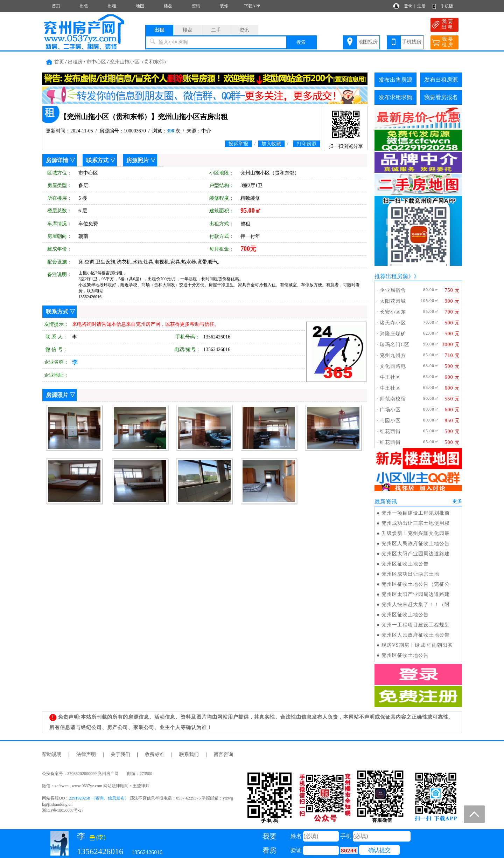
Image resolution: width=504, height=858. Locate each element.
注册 (421, 6)
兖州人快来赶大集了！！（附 (416, 605)
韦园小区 (390, 421)
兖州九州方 (393, 355)
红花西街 (390, 431)
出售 (84, 6)
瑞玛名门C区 (395, 345)
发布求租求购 (395, 97)
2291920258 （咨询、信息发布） (99, 798)
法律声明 (86, 754)
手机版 (447, 6)
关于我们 (120, 754)
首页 (56, 6)
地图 (140, 6)
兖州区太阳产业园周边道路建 (416, 554)
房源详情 (57, 160)
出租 (112, 6)
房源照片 (138, 160)
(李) (98, 837)
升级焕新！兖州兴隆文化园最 (416, 533)
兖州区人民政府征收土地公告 (416, 544)
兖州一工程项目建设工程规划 (416, 625)
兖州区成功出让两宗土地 (410, 574)
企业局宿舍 (393, 290)
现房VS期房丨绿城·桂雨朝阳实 (417, 645)
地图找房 (368, 42)
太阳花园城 (393, 301)
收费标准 (155, 754)
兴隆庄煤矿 (393, 334)
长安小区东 (393, 312)
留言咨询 (223, 754)
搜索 (301, 42)
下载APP (252, 6)
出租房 (75, 62)
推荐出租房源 (391, 276)
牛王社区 (390, 377)
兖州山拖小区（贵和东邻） (139, 62)
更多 (457, 501)
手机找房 (412, 42)
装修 (224, 6)
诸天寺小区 (393, 323)
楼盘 (168, 6)
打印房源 (307, 144)
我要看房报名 (441, 97)
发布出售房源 (395, 80)
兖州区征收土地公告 (405, 564)
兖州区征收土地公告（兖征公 (416, 584)
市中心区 (96, 62)
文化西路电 (393, 366)
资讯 (196, 6)
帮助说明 (52, 754)
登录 (408, 6)
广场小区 (390, 410)
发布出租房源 (441, 80)
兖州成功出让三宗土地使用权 (416, 523)
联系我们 (189, 754)
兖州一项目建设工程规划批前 (416, 513)
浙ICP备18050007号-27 (63, 810)
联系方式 (97, 160)
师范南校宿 (393, 399)
